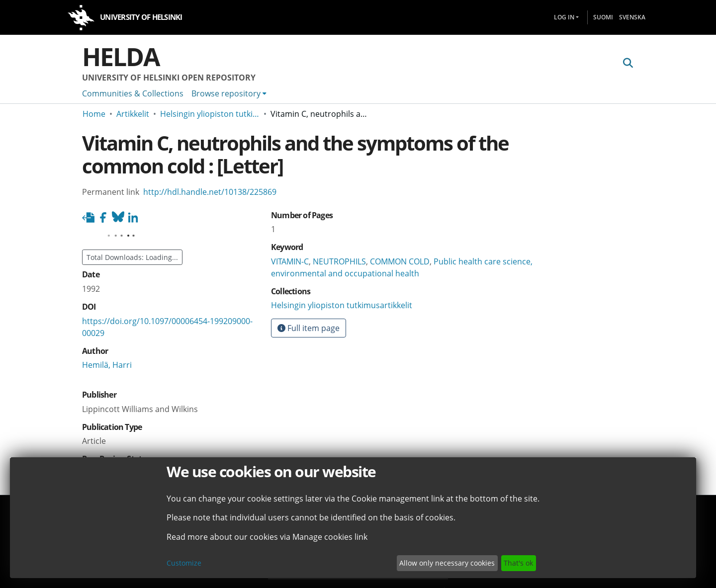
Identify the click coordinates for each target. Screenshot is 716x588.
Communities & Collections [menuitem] (133, 93)
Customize (184, 563)
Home (94, 114)
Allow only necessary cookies (447, 563)
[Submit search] (628, 63)
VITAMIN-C (290, 261)
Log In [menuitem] (564, 17)
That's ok (518, 563)
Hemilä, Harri (107, 365)
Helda (121, 57)
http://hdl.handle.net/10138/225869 (210, 192)
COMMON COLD (400, 261)
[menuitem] (229, 93)
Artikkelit (133, 114)
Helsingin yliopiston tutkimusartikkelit (210, 114)
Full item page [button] (309, 328)
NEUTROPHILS (339, 261)
